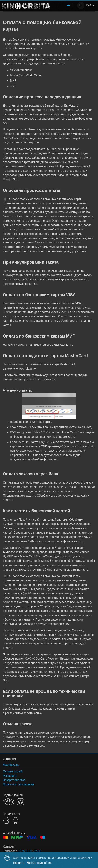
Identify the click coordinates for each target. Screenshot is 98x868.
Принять (19, 863)
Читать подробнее (39, 863)
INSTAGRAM (21, 802)
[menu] (63, 5)
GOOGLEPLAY (15, 821)
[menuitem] (69, 5)
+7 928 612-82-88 (30, 851)
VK (9, 802)
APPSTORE (6, 821)
